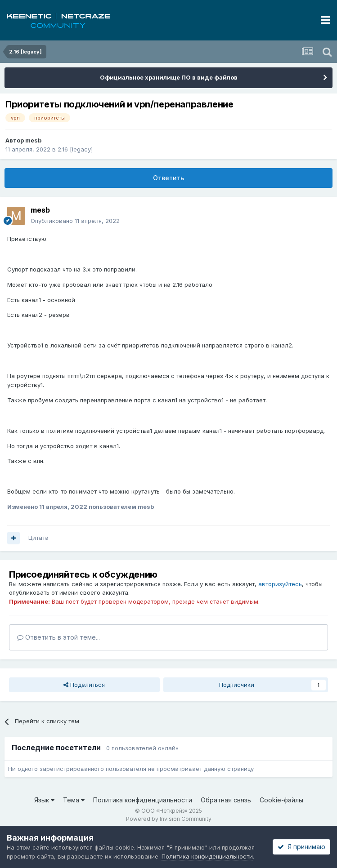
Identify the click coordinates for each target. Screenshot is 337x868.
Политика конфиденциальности (143, 800)
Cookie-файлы (281, 800)
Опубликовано (75, 221)
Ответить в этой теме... (58, 637)
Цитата (38, 538)
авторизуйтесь (280, 584)
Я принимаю (301, 847)
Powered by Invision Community (169, 819)
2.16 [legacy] (75, 149)
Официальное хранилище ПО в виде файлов (169, 77)
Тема (74, 800)
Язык (44, 800)
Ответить (168, 178)
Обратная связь (226, 800)
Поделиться (84, 685)
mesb (33, 140)
